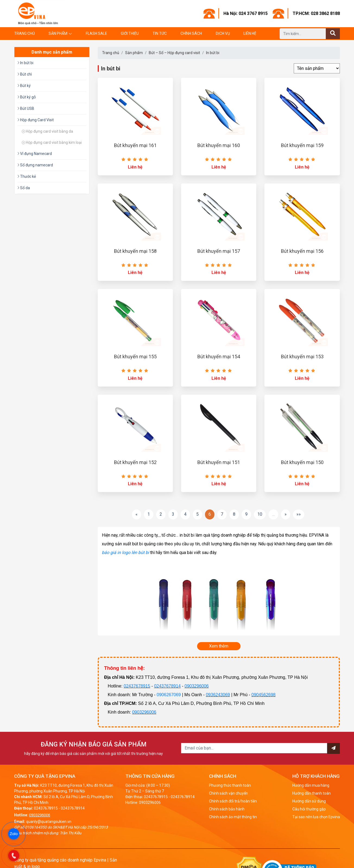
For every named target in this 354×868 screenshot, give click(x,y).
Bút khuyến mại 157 (219, 251)
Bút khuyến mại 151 (219, 462)
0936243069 (218, 695)
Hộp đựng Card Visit (36, 120)
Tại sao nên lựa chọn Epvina (316, 817)
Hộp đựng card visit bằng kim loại (52, 142)
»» (299, 514)
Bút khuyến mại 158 (135, 251)
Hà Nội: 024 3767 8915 (246, 13)
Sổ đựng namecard (35, 165)
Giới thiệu (130, 33)
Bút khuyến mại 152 (135, 462)
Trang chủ (24, 33)
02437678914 (167, 686)
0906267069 (169, 695)
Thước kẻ (27, 176)
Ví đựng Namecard (35, 154)
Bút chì (25, 74)
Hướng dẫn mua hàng (311, 785)
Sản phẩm (58, 33)
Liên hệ (250, 33)
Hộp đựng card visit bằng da (47, 131)
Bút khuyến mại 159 (302, 145)
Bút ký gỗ (27, 97)
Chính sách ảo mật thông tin (233, 817)
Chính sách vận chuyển (228, 793)
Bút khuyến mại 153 (302, 357)
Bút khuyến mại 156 (302, 251)
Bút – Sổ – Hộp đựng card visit (174, 53)
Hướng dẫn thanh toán (312, 793)
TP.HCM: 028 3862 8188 (316, 13)
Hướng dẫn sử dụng (309, 801)
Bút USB (26, 108)
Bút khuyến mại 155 (135, 357)
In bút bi (213, 53)
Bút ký (24, 86)
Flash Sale (97, 33)
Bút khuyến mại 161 (135, 145)
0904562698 (263, 695)
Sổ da (24, 188)
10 (260, 514)
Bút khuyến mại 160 (219, 145)
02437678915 (137, 686)
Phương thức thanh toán (230, 785)
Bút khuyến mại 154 (219, 357)
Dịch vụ (223, 33)
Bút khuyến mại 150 (302, 462)
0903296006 (197, 686)
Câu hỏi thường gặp (309, 809)
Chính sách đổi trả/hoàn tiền (233, 801)
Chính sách (191, 33)
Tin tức (160, 33)
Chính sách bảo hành (227, 809)
